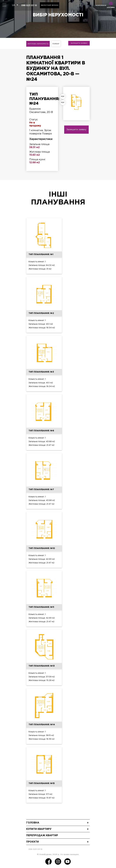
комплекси (101, 5)
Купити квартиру (39, 829)
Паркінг (56, 44)
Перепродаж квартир (42, 835)
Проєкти (33, 842)
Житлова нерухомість (38, 44)
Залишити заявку (79, 43)
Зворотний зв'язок (50, 5)
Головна (33, 823)
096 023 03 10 (29, 5)
